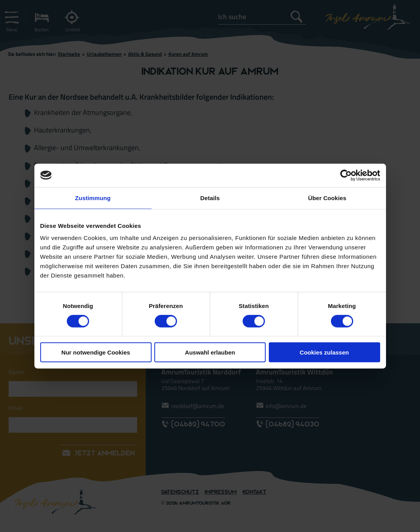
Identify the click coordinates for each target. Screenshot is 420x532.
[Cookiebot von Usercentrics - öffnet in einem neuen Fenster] (346, 175)
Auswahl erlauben (210, 352)
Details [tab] (210, 198)
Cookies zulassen (324, 352)
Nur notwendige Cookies (96, 352)
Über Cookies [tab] (327, 198)
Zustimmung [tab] (93, 198)
